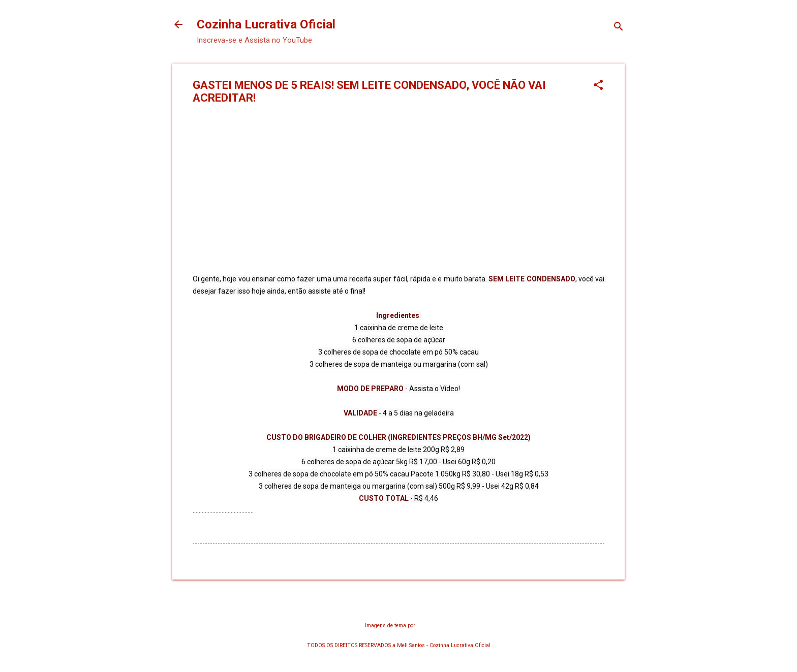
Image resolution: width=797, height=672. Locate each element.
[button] (598, 86)
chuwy (424, 626)
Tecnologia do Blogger (399, 605)
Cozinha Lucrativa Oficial (266, 24)
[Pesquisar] (619, 28)
